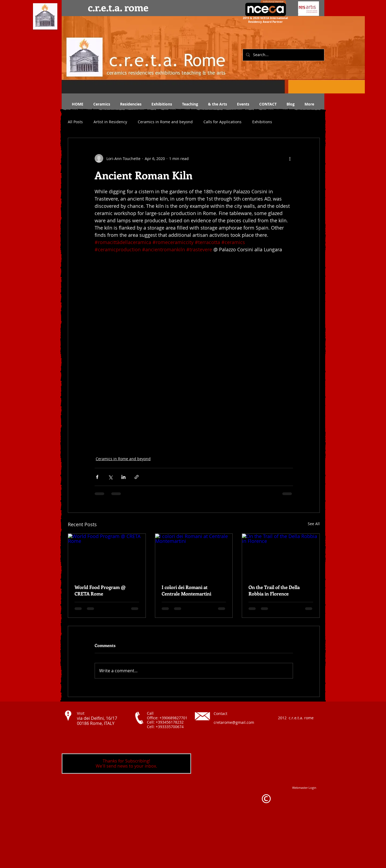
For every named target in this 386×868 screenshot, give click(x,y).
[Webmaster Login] (304, 788)
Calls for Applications (222, 122)
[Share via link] (137, 477)
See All (314, 524)
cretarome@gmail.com (234, 722)
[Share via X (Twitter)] (110, 477)
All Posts (75, 122)
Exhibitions (262, 122)
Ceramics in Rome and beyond (165, 122)
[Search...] (283, 55)
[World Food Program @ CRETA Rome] (107, 555)
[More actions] (290, 158)
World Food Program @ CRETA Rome (100, 590)
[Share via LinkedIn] (123, 477)
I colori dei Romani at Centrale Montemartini (186, 590)
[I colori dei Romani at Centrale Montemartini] (194, 555)
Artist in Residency (110, 122)
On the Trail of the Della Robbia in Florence (274, 590)
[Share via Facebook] (97, 477)
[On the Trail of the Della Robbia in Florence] (281, 555)
